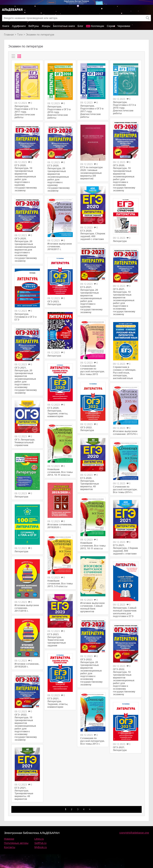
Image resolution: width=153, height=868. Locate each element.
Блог (80, 26)
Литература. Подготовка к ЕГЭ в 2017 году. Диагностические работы (26, 112)
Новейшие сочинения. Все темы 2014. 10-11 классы (60, 472)
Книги (6, 26)
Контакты (10, 847)
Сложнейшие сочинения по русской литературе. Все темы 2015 (93, 370)
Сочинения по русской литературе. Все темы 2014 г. (125, 490)
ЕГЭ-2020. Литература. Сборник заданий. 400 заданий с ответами (93, 235)
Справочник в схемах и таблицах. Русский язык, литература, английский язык (125, 373)
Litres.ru (39, 839)
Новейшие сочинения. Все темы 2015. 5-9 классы (60, 584)
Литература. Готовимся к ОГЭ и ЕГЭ (25, 317)
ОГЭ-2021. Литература (120, 749)
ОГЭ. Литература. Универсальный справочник (25, 442)
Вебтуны (34, 26)
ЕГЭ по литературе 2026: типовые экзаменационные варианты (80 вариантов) (92, 173)
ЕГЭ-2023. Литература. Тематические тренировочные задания (57, 640)
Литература (21, 497)
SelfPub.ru (41, 843)
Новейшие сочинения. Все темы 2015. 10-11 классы (93, 546)
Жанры (46, 26)
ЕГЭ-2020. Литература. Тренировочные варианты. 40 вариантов (90, 484)
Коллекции (98, 26)
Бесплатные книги (64, 26)
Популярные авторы (16, 843)
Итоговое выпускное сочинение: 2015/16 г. (125, 433)
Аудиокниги (19, 26)
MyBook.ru (41, 847)
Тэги (20, 35)
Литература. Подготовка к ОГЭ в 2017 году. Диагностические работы (92, 111)
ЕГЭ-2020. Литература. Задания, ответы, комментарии (58, 412)
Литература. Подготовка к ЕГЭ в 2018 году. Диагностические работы (124, 108)
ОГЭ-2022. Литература (87, 429)
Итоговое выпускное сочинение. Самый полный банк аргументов (93, 607)
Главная (9, 35)
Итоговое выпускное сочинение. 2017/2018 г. (27, 608)
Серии (111, 26)
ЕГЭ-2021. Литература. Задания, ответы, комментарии (58, 703)
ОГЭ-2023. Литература (54, 303)
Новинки (9, 839)
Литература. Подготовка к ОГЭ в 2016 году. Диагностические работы (59, 112)
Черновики (124, 26)
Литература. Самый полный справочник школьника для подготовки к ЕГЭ (125, 612)
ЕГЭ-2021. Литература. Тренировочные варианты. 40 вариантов (24, 793)
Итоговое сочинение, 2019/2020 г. (27, 665)
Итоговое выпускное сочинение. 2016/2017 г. (60, 247)
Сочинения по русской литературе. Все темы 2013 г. (93, 741)
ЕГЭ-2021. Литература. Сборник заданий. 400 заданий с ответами (125, 550)
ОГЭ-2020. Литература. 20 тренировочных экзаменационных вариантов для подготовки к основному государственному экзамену (26, 250)
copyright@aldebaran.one (134, 833)
